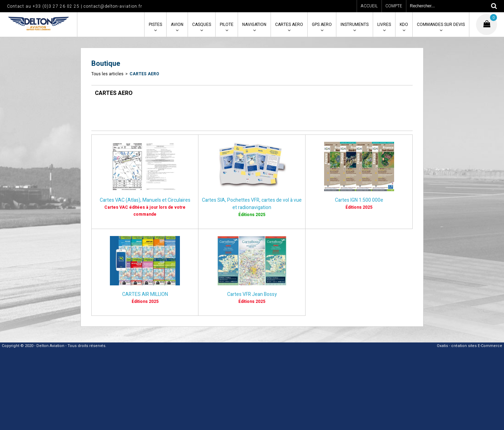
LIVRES (384, 25)
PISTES (155, 25)
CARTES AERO (289, 25)
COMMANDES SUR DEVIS (441, 25)
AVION (177, 25)
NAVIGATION (254, 25)
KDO (404, 25)
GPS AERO (322, 25)
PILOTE (227, 25)
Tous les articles (107, 74)
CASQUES (202, 25)
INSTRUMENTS (355, 25)
